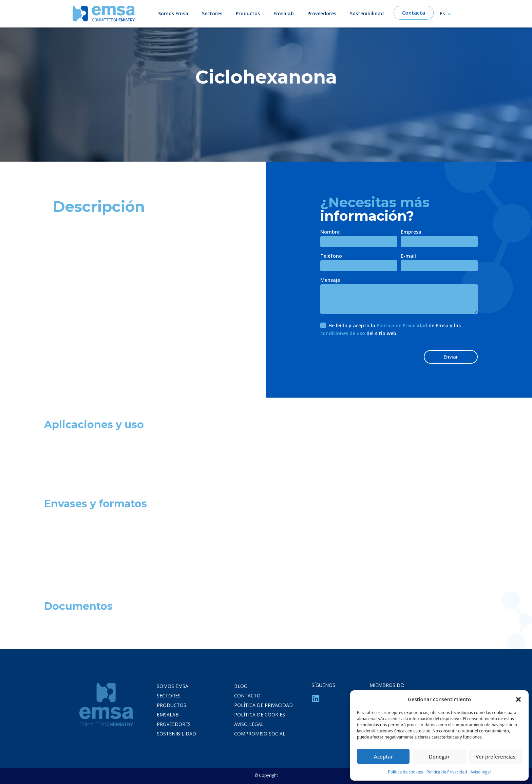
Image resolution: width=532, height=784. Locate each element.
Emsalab (284, 13)
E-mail (408, 256)
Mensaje (330, 280)
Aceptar (383, 756)
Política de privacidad (263, 705)
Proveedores (322, 13)
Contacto (247, 696)
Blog (241, 686)
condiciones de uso (343, 333)
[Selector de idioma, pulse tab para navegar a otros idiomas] (448, 13)
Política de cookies (406, 772)
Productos (248, 13)
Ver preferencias (496, 756)
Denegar (439, 756)
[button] (518, 699)
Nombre (330, 232)
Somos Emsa (173, 13)
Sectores (212, 13)
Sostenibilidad (367, 13)
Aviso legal (480, 772)
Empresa (411, 232)
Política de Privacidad (447, 772)
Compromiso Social (260, 734)
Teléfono (331, 256)
